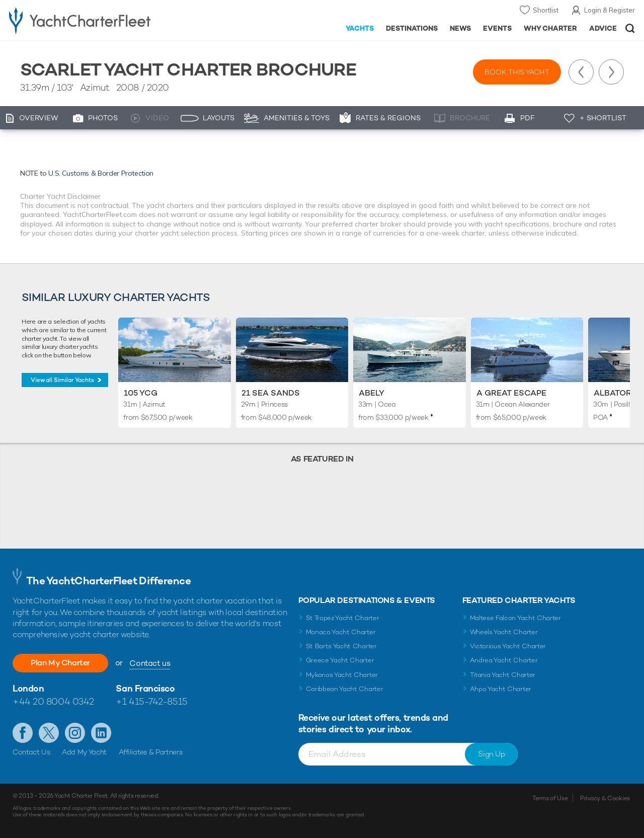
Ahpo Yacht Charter (501, 689)
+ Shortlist (603, 118)
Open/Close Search (630, 28)
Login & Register (610, 10)
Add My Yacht (84, 752)
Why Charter (551, 28)
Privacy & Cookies (605, 798)
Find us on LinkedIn (101, 733)
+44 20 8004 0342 (53, 701)
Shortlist (546, 10)
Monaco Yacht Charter (341, 632)
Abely (372, 393)
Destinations (412, 28)
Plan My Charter (60, 663)
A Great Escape (511, 393)
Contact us (150, 663)
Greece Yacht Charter (340, 660)
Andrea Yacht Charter (504, 660)
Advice (603, 28)
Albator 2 (616, 393)
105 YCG (141, 393)
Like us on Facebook (23, 733)
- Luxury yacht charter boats (100, 20)
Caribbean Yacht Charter (345, 689)
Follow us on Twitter (49, 733)
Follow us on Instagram (75, 733)
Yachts (360, 28)
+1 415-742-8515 (151, 701)
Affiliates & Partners (151, 752)
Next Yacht (611, 72)
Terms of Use (550, 798)
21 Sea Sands (271, 393)
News (460, 28)
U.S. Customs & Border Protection (101, 173)
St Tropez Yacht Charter (343, 618)
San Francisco (145, 688)
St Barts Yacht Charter (341, 646)
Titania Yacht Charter (503, 675)
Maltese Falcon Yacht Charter (515, 618)
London (28, 688)
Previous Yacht (581, 72)
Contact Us (31, 752)
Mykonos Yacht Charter (342, 675)
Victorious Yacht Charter (508, 646)
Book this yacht (517, 72)
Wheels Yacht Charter (504, 632)
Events (497, 28)
